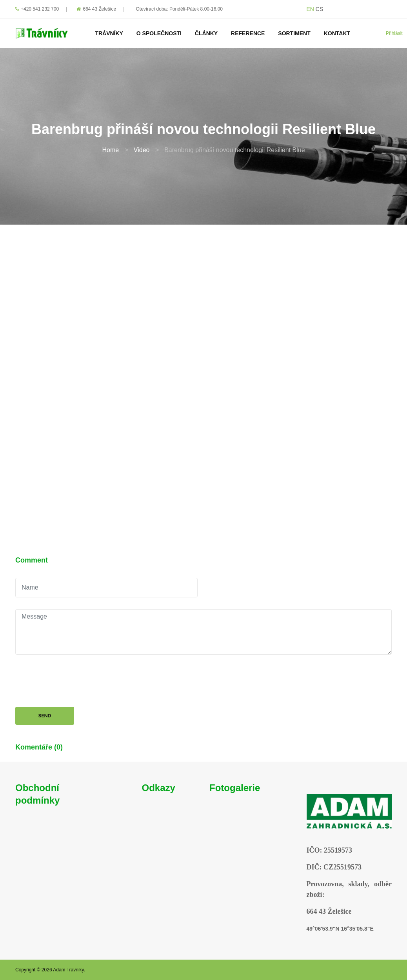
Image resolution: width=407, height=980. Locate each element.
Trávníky (109, 33)
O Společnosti (159, 33)
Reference (248, 33)
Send (45, 716)
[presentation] (75, 682)
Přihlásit (394, 33)
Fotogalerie (235, 788)
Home (110, 150)
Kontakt (337, 33)
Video (142, 150)
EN (310, 9)
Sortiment (294, 33)
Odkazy (159, 788)
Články (206, 33)
